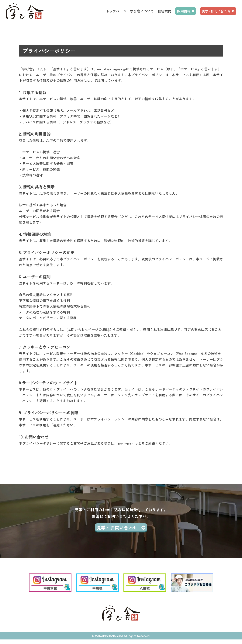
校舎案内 (164, 11)
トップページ (116, 11)
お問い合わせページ (133, 443)
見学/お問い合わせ (216, 11)
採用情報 (184, 11)
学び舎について (142, 11)
